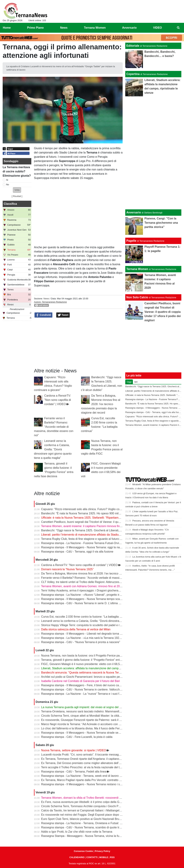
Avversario (134, 212)
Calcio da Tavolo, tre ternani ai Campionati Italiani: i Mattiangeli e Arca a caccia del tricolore (98, 810)
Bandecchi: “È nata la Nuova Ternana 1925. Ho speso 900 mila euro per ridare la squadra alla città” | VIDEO (109, 513)
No (8, 185)
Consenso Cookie (83, 851)
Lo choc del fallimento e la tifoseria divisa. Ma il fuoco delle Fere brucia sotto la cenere (95, 728)
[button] (17, 190)
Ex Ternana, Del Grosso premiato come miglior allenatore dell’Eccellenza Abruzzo (92, 763)
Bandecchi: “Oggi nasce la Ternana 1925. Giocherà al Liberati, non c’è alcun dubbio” (94, 530)
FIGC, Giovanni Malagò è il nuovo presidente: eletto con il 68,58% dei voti (87, 664)
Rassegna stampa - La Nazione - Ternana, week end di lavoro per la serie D (89, 776)
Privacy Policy (103, 851)
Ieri (136, 382)
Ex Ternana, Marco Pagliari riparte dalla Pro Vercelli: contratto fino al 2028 (88, 780)
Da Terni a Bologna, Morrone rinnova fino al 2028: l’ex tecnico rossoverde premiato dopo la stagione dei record (101, 404)
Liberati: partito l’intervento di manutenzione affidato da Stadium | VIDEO (87, 535)
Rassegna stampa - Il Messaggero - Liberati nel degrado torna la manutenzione (91, 634)
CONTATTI (92, 857)
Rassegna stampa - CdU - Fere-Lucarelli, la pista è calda (77, 737)
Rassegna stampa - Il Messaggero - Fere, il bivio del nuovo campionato (86, 685)
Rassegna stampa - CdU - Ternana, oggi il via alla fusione (77, 552)
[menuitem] (178, 28)
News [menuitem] (64, 28)
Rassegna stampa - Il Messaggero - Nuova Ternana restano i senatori (85, 784)
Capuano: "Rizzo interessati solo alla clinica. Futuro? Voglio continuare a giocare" (92, 509)
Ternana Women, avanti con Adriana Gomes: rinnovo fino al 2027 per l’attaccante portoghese (99, 586)
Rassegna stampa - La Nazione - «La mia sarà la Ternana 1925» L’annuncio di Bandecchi (97, 638)
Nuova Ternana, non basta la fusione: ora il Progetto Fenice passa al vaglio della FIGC (95, 656)
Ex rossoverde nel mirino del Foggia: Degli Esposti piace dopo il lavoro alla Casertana (95, 815)
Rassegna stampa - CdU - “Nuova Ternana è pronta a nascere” (81, 642)
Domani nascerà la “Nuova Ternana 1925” (67, 569)
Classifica (10, 204)
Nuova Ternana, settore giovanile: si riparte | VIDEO (74, 750)
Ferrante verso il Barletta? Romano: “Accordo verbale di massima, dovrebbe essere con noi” (54, 427)
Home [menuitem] (7, 28)
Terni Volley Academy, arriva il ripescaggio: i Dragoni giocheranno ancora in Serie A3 (94, 590)
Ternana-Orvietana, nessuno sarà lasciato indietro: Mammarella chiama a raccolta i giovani (98, 711)
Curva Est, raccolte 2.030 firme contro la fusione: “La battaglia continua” (86, 617)
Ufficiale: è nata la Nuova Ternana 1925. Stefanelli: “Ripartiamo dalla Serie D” (90, 518)
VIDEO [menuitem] (157, 28)
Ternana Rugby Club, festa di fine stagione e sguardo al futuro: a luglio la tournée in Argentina (100, 539)
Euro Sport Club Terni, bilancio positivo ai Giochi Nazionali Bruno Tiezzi (86, 819)
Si (7, 180)
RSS (112, 857)
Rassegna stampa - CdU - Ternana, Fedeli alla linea (74, 772)
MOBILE (104, 857)
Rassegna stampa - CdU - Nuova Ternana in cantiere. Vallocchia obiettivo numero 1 (94, 690)
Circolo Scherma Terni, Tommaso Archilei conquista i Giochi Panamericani (88, 806)
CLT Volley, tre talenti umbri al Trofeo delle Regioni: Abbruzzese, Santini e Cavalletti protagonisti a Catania (108, 582)
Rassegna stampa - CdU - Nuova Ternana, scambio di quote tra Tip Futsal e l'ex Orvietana (98, 827)
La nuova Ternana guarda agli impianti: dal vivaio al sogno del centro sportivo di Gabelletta (98, 707)
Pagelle (131, 241)
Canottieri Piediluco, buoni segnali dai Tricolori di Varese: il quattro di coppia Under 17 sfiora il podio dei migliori (111, 522)
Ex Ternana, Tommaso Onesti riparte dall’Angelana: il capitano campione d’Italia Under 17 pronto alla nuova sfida (112, 759)
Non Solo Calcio (137, 297)
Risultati (17, 196)
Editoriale (133, 46)
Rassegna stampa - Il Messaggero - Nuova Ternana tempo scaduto (83, 599)
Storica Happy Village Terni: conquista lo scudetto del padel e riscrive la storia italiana (95, 625)
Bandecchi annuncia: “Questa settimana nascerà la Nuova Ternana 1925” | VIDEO (93, 673)
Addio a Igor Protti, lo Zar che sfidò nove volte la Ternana (77, 832)
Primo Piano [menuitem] (35, 28)
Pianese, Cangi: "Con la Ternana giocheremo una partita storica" (161, 223)
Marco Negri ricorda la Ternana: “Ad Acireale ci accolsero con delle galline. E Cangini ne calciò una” (104, 724)
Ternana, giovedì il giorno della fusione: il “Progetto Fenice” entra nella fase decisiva (94, 660)
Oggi (129, 382)
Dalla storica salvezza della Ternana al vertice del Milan (76, 629)
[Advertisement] (153, 152)
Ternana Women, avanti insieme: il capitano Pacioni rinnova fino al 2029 (86, 526)
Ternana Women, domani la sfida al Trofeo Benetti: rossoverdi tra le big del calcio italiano (97, 798)
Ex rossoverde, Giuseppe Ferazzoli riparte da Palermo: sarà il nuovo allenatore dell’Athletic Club (102, 720)
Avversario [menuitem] (129, 28)
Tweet (63, 315)
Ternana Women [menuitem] (95, 28)
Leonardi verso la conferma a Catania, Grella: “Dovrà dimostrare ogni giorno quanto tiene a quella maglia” (53, 449)
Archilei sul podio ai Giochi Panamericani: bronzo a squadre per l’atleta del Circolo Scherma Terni (102, 677)
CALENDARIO (77, 857)
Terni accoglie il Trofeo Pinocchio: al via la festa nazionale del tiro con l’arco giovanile (94, 767)
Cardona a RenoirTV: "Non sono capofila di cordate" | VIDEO (58, 400)
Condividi (44, 315)
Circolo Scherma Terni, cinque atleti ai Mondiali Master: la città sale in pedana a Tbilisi (95, 716)
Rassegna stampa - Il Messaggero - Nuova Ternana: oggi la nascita (83, 547)
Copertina (133, 74)
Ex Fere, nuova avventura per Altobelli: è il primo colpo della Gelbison (85, 802)
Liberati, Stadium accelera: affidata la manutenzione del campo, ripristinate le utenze (94, 668)
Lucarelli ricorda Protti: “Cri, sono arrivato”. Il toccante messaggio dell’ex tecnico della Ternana (100, 755)
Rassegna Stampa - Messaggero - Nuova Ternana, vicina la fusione (84, 836)
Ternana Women (137, 269)
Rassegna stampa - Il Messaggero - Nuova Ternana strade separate (84, 733)
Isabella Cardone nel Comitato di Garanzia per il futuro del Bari (81, 681)
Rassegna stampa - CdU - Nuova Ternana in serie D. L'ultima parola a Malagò (90, 603)
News (46, 299)
